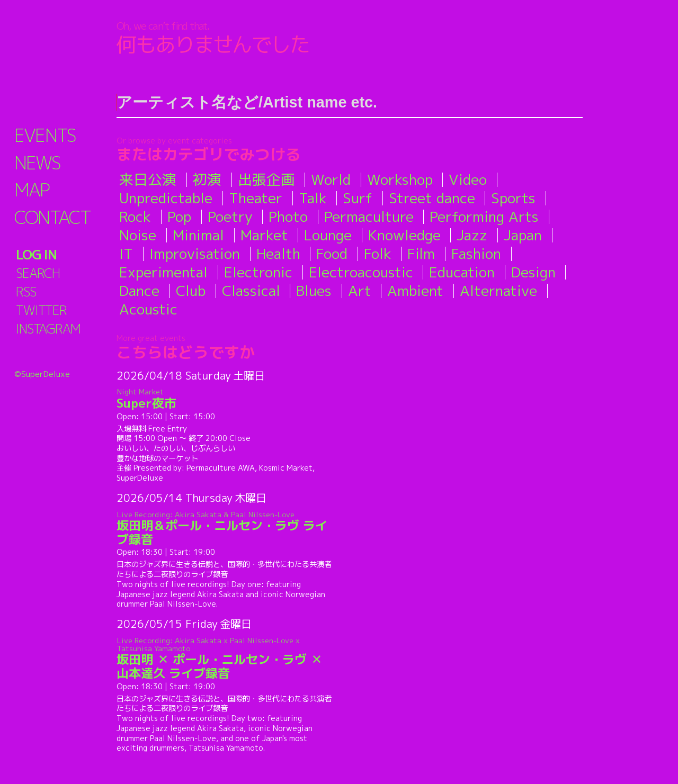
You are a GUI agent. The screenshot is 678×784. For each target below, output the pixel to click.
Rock (135, 217)
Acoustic (148, 309)
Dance (139, 291)
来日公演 (148, 179)
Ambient (415, 291)
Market (264, 235)
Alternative (498, 291)
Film (421, 254)
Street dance (432, 198)
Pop (179, 217)
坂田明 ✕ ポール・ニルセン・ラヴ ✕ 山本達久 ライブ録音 (226, 658)
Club (191, 291)
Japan (523, 235)
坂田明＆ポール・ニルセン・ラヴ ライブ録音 (226, 528)
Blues (314, 291)
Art (360, 291)
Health (278, 254)
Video (468, 179)
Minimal (198, 235)
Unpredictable (166, 198)
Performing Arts (484, 217)
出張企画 (266, 179)
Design (533, 272)
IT (126, 254)
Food (332, 254)
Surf (358, 198)
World (331, 179)
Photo (288, 217)
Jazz (472, 235)
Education (462, 272)
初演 (207, 179)
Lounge (328, 235)
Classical (251, 291)
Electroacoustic (361, 272)
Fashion (476, 254)
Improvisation (195, 254)
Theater (256, 198)
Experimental (163, 272)
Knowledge (404, 235)
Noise (138, 235)
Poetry (230, 217)
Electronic (258, 272)
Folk (378, 254)
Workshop (400, 179)
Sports (513, 198)
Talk (313, 198)
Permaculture (369, 217)
